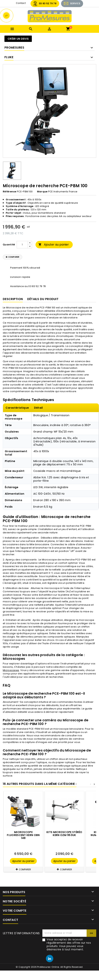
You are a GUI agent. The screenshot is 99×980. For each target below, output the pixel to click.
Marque (42, 192)
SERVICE (75, 3)
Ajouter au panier (54, 245)
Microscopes (11, 670)
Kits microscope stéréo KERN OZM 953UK (64, 834)
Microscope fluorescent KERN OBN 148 (23, 835)
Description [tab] (13, 299)
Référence (10, 192)
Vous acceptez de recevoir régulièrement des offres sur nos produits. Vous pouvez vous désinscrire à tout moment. (69, 944)
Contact (21, 3)
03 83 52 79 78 (48, 3)
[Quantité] (22, 245)
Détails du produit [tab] (43, 299)
